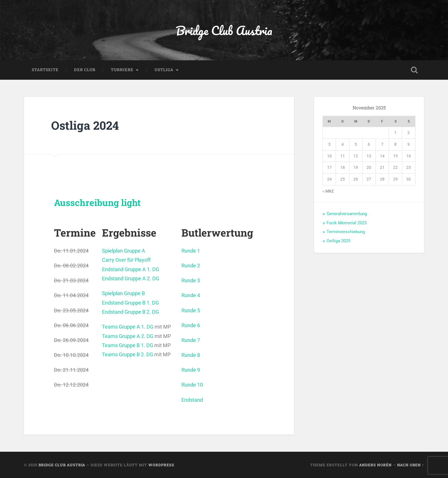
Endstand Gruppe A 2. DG (131, 278)
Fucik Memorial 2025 (347, 223)
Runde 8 (191, 355)
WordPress (161, 465)
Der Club (85, 70)
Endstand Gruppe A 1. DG (131, 269)
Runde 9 (191, 370)
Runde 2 (191, 266)
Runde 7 (191, 340)
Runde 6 (191, 325)
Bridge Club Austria (224, 30)
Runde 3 (191, 280)
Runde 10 (192, 385)
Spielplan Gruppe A (124, 251)
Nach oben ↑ (411, 465)
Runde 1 (191, 251)
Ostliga (164, 70)
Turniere (122, 70)
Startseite (45, 70)
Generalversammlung (347, 214)
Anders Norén (375, 465)
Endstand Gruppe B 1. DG (130, 303)
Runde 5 (191, 310)
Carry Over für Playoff (126, 260)
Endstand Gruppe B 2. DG (130, 312)
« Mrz (328, 191)
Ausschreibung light (97, 203)
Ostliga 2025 (338, 241)
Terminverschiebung (346, 232)
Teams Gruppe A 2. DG (128, 336)
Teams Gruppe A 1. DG (128, 327)
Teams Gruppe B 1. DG (128, 345)
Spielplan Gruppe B (123, 293)
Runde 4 (191, 295)
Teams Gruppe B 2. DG (128, 354)
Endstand (192, 400)
